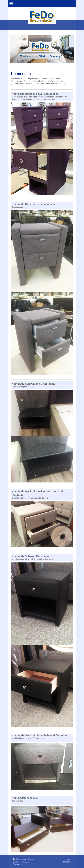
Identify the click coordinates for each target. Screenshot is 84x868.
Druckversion (20, 859)
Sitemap (31, 859)
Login (69, 859)
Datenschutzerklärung (22, 864)
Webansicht (66, 862)
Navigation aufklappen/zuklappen (42, 3)
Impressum (25, 862)
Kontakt (16, 862)
